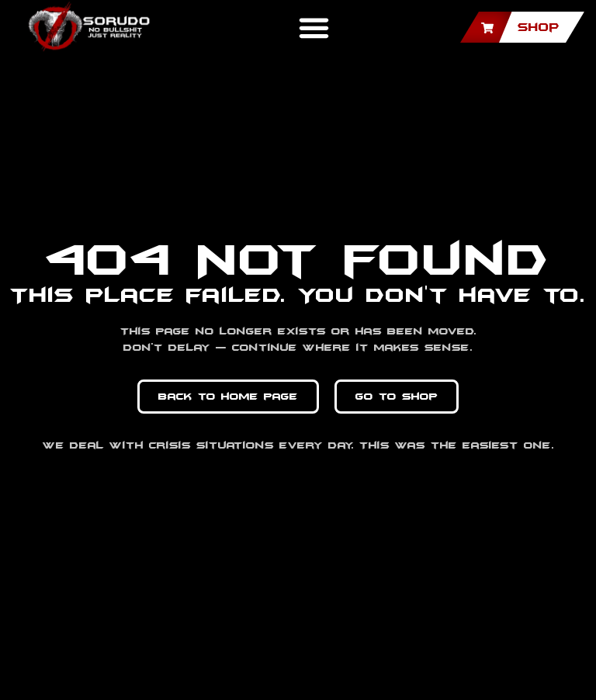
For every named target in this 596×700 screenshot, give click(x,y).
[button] (314, 27)
